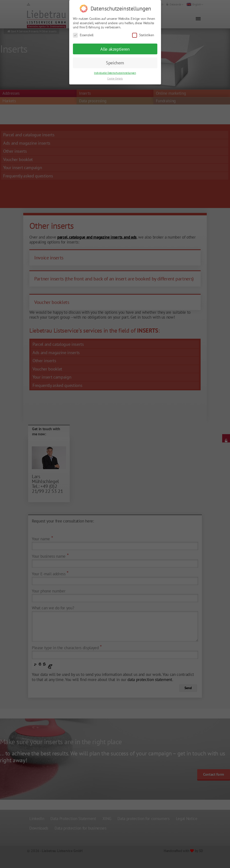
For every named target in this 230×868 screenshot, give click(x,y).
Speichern (115, 58)
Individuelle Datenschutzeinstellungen (115, 69)
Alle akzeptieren (115, 45)
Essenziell (83, 31)
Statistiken (143, 31)
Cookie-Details (115, 74)
